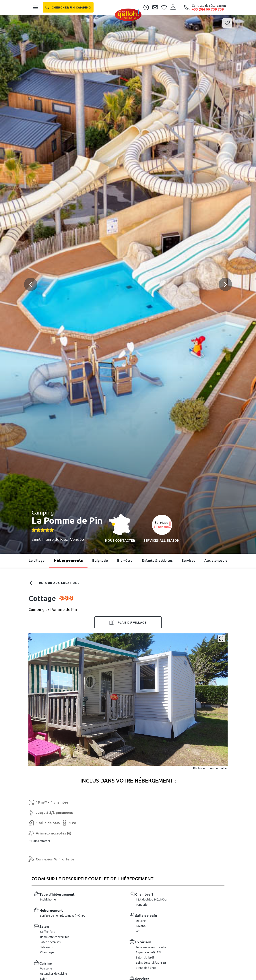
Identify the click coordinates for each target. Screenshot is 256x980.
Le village (37, 560)
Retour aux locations (54, 583)
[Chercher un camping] (68, 7)
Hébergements (68, 560)
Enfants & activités (157, 560)
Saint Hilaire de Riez (50, 539)
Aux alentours (216, 560)
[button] (128, 268)
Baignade (100, 560)
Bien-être (125, 560)
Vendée (77, 539)
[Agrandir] (221, 639)
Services (188, 560)
